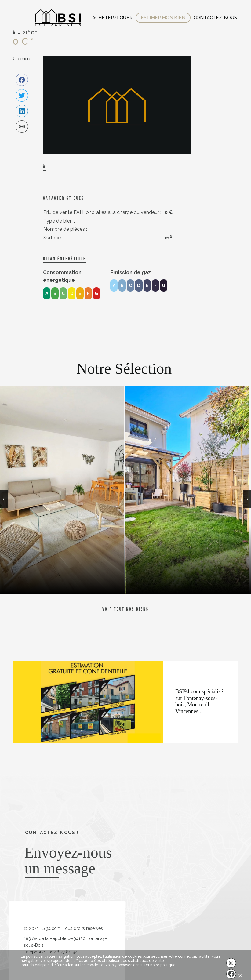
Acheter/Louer (112, 18)
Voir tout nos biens (125, 609)
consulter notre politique (154, 965)
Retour (24, 59)
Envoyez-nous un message (68, 860)
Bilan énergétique (64, 259)
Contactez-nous (215, 18)
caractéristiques (64, 198)
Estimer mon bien (163, 18)
